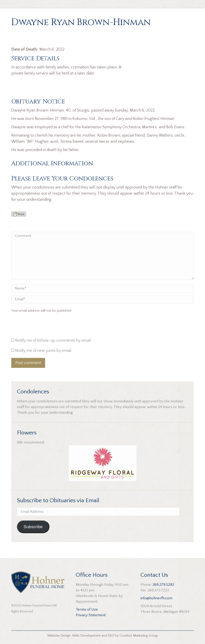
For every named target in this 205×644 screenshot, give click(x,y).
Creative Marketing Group (139, 636)
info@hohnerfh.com (156, 598)
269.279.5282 (163, 585)
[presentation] (42, 327)
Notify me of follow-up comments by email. (53, 341)
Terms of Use (87, 609)
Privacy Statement (91, 615)
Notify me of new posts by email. (44, 351)
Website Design (59, 636)
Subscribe (33, 527)
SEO (111, 636)
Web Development (86, 636)
